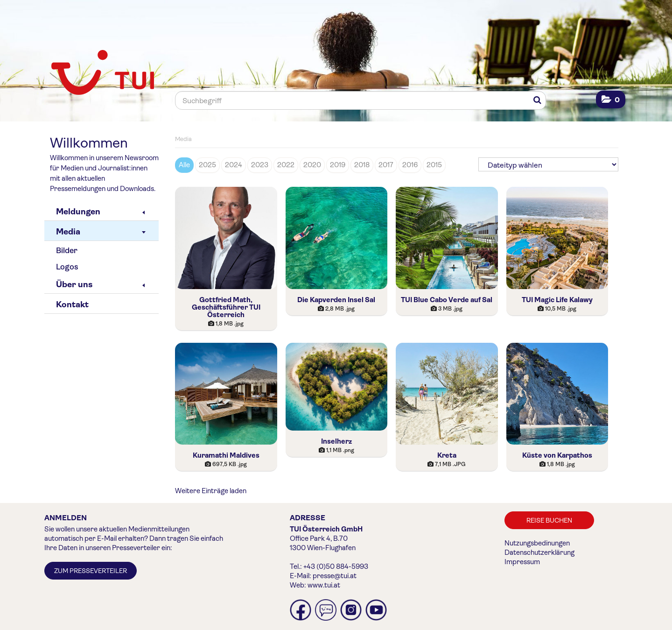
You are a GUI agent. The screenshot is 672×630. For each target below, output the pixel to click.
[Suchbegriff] (360, 100)
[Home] (103, 73)
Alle (184, 165)
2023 (260, 165)
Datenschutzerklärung (539, 552)
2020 (312, 165)
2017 (386, 165)
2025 (207, 165)
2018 (362, 165)
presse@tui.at (335, 576)
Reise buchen (549, 520)
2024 (234, 165)
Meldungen (100, 212)
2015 (434, 165)
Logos (67, 267)
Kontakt (72, 304)
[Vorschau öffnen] (226, 238)
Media (101, 232)
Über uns (100, 284)
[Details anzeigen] (226, 324)
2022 (286, 165)
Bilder (67, 251)
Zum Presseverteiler (91, 571)
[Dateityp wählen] (548, 164)
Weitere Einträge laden (211, 491)
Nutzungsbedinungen (537, 543)
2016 (410, 165)
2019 (338, 165)
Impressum (522, 562)
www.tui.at (324, 585)
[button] (611, 100)
